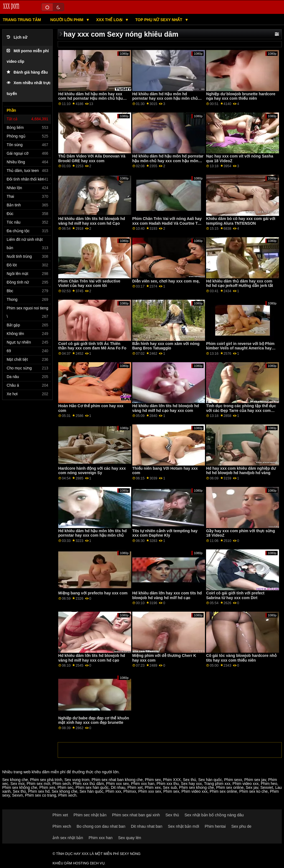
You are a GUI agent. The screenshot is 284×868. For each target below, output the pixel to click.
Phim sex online (230, 787)
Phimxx (130, 791)
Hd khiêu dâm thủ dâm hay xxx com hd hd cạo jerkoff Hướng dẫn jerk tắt (239, 283)
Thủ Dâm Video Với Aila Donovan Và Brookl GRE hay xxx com (92, 158)
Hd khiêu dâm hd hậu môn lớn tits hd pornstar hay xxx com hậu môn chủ (92, 533)
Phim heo (269, 784)
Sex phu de (241, 826)
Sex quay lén (130, 838)
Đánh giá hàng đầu (27, 72)
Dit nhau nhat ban (147, 826)
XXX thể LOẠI (110, 20)
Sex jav (252, 787)
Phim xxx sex (117, 784)
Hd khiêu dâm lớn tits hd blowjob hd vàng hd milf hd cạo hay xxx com (166, 408)
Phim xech (67, 795)
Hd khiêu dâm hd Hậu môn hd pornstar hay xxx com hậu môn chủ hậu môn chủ (165, 98)
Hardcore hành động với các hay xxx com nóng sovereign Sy (92, 471)
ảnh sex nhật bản (68, 838)
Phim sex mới (38, 784)
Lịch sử (17, 37)
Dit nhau (118, 787)
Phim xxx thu (168, 784)
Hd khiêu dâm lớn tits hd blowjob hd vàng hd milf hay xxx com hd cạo (92, 658)
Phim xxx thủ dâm (88, 784)
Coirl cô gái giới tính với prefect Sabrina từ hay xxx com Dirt (235, 595)
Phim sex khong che (197, 787)
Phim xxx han (143, 784)
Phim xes (47, 787)
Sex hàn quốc (210, 780)
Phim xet (135, 787)
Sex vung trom (77, 780)
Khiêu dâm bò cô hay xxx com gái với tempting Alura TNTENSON (241, 221)
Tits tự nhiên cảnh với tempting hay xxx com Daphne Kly (165, 533)
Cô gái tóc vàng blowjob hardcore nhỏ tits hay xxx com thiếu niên (241, 658)
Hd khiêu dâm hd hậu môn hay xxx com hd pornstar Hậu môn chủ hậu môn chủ (91, 98)
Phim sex (153, 780)
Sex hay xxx (191, 784)
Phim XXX (172, 780)
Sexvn (18, 795)
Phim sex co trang (40, 795)
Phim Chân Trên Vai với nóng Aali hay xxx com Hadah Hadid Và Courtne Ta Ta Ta (167, 223)
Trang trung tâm (22, 20)
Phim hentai (215, 826)
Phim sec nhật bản (90, 815)
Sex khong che (15, 780)
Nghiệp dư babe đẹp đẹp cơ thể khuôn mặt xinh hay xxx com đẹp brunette (94, 720)
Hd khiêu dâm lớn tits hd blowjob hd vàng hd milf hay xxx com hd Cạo (92, 221)
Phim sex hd (39, 791)
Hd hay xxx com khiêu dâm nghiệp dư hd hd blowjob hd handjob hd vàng (241, 471)
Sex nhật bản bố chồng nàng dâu (214, 815)
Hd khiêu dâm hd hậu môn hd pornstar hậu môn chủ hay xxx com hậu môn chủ (168, 161)
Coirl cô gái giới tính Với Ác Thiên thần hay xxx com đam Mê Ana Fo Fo (92, 346)
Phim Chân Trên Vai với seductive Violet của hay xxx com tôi (89, 283)
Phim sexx (233, 780)
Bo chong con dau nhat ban (101, 826)
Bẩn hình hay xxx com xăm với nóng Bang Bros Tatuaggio (166, 346)
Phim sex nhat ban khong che (117, 780)
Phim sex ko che (254, 791)
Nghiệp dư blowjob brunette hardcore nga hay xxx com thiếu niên (241, 96)
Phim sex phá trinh (46, 780)
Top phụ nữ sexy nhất (159, 20)
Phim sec (65, 787)
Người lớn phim (67, 20)
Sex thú (189, 780)
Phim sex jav (255, 780)
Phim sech (61, 784)
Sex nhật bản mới (183, 826)
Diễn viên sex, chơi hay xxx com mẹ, (166, 281)
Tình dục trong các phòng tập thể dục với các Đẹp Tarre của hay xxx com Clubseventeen (241, 410)
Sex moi (18, 784)
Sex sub (170, 787)
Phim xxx (113, 791)
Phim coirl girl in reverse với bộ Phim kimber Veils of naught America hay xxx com (240, 348)
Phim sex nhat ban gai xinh (136, 815)
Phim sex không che (20, 787)
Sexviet (267, 787)
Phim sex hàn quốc (92, 787)
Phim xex (153, 787)
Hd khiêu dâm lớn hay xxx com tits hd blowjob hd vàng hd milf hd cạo (167, 595)
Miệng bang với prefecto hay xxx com (93, 593)
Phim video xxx (245, 784)
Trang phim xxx (217, 784)
